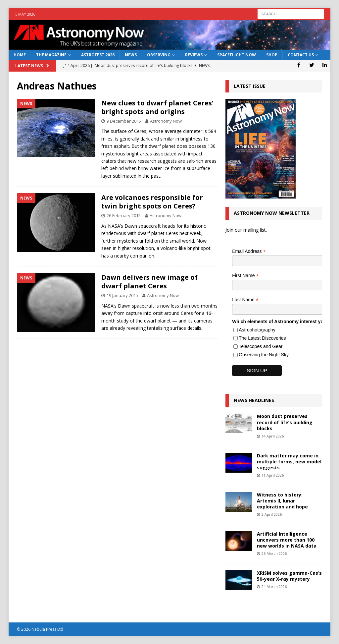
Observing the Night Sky (264, 355)
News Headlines (254, 400)
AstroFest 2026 (98, 55)
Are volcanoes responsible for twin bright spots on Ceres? (152, 202)
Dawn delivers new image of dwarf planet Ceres (149, 282)
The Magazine (51, 55)
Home (20, 55)
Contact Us (301, 55)
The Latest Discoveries (262, 338)
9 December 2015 (124, 121)
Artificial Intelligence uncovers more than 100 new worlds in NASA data (287, 540)
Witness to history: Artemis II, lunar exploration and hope (282, 501)
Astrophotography (257, 330)
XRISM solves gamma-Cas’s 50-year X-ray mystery (289, 576)
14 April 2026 (273, 436)
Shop (272, 55)
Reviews (194, 55)
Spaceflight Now (237, 55)
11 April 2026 (273, 475)
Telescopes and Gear (261, 346)
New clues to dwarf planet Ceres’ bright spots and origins (157, 107)
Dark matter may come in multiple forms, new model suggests (289, 462)
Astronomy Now (166, 121)
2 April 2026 (272, 514)
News (131, 55)
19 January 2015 (122, 295)
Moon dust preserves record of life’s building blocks (285, 422)
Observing (159, 55)
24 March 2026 (274, 586)
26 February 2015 (124, 215)
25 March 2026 (274, 553)
